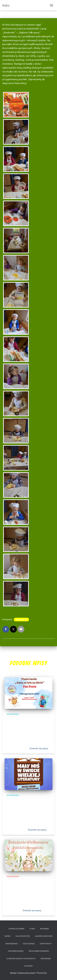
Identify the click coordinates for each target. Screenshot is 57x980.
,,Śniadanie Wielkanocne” (25, 881)
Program (44, 929)
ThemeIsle (41, 973)
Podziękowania (16, 951)
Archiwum (46, 958)
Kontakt (29, 966)
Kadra (8, 936)
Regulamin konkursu (39, 951)
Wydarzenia (21, 620)
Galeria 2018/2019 (44, 936)
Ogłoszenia (29, 943)
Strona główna (16, 929)
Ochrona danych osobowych (21, 958)
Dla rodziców (23, 936)
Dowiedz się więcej (39, 748)
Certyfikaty (46, 943)
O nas (32, 929)
